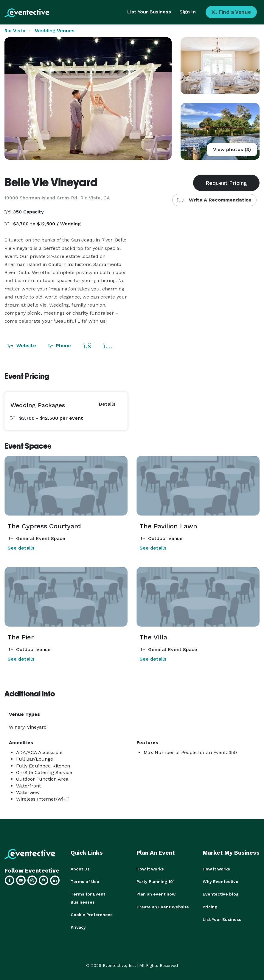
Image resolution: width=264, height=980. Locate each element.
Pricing (210, 907)
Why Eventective (220, 881)
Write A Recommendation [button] (214, 200)
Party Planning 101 (156, 881)
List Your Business (149, 12)
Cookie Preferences (92, 914)
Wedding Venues (55, 31)
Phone (60, 346)
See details (21, 548)
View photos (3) (232, 149)
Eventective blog (221, 894)
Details (107, 404)
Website (22, 346)
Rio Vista (15, 31)
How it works (150, 869)
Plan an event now (156, 894)
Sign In (188, 12)
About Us (80, 869)
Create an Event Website (163, 907)
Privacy (78, 927)
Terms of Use (85, 881)
